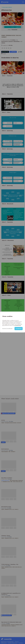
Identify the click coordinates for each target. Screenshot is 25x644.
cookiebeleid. (18, 325)
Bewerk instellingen (7, 329)
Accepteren (19, 329)
